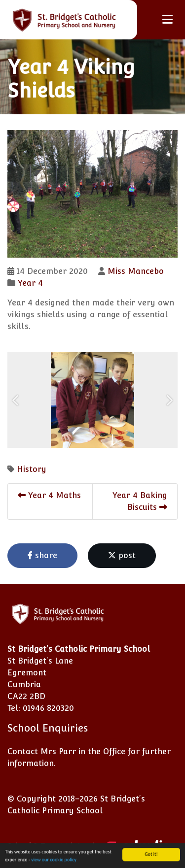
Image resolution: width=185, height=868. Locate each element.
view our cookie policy (54, 861)
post (122, 555)
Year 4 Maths (49, 495)
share (42, 555)
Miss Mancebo (136, 271)
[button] (16, 400)
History (32, 469)
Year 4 (30, 283)
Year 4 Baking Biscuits (140, 501)
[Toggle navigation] (167, 19)
